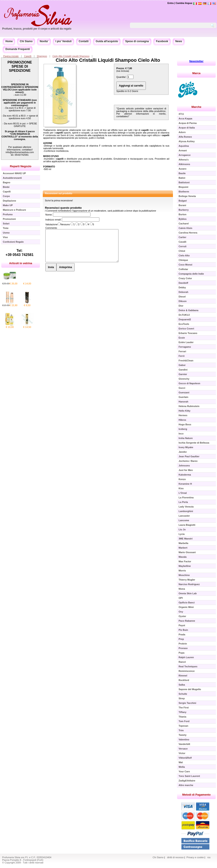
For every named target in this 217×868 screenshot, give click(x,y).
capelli (145, 130)
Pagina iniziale (11, 56)
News (179, 41)
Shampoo (42, 56)
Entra (171, 3)
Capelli (28, 56)
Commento (51, 228)
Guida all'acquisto (107, 41)
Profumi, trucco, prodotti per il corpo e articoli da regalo (37, 29)
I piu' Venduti (64, 41)
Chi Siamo (26, 41)
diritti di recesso (175, 857)
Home (9, 41)
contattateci (122, 116)
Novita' (44, 41)
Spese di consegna (137, 41)
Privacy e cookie (195, 857)
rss (209, 857)
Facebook (162, 41)
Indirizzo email (53, 220)
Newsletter (196, 61)
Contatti (84, 41)
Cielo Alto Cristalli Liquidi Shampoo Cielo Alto (108, 60)
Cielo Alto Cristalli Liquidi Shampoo (71, 56)
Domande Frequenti (18, 49)
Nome (48, 215)
